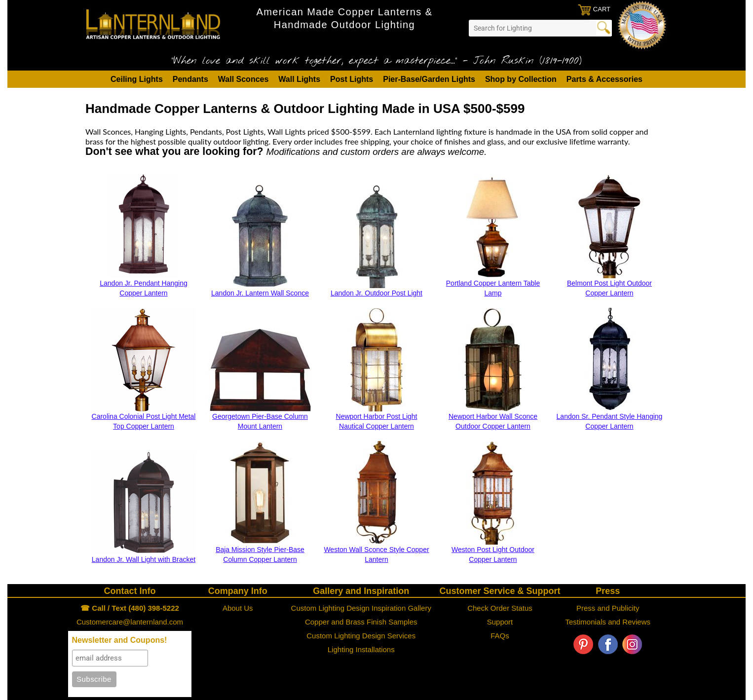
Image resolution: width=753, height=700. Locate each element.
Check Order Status (500, 608)
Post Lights (352, 79)
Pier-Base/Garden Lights (429, 79)
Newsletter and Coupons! (120, 640)
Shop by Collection (521, 79)
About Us (238, 608)
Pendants (190, 79)
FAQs (500, 636)
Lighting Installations (361, 649)
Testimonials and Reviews (608, 622)
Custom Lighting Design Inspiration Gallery (361, 608)
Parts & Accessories (604, 79)
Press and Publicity (608, 608)
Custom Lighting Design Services (361, 636)
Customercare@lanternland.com (130, 622)
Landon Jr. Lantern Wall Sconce (260, 293)
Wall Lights (299, 79)
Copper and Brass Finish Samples (361, 622)
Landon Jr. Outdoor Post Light (376, 293)
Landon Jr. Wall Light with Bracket (144, 559)
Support (500, 622)
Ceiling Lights (137, 79)
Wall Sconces (244, 79)
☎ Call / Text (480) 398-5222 (130, 608)
